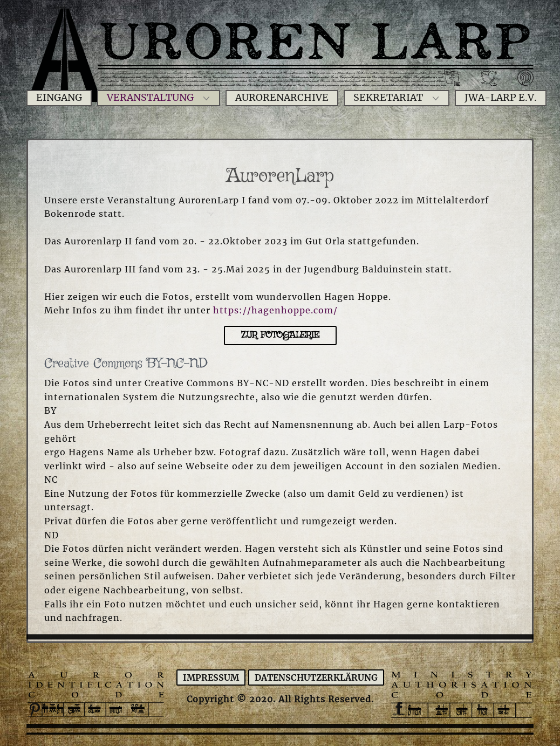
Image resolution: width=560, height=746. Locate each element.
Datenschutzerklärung (316, 677)
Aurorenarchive (282, 98)
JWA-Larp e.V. (501, 98)
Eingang (59, 98)
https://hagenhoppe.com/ (275, 310)
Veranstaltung (150, 98)
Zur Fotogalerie (280, 335)
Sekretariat (388, 98)
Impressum (211, 677)
